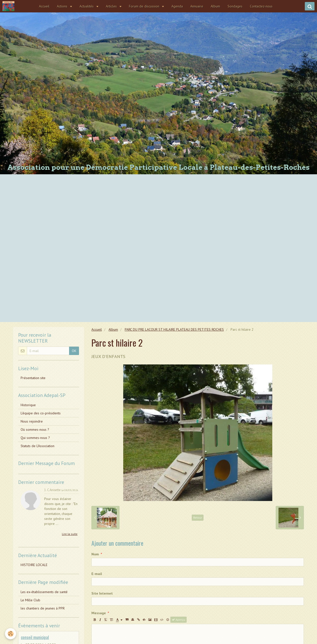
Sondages (235, 6)
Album (216, 6)
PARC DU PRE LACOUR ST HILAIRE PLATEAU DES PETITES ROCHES (174, 329)
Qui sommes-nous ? (35, 438)
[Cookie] (11, 634)
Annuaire (197, 6)
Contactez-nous (261, 6)
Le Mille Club (30, 600)
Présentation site (33, 378)
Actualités (87, 6)
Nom (95, 554)
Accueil (44, 6)
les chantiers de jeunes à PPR (43, 608)
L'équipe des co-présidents (41, 413)
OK (74, 351)
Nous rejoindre (32, 421)
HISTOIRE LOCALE (34, 565)
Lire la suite (70, 534)
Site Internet (102, 593)
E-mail (97, 574)
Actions (63, 6)
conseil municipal (35, 637)
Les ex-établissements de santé (44, 592)
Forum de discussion (145, 6)
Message (99, 613)
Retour (198, 518)
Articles (112, 6)
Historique (28, 405)
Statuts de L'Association (38, 446)
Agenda (177, 6)
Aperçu (178, 620)
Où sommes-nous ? (35, 429)
